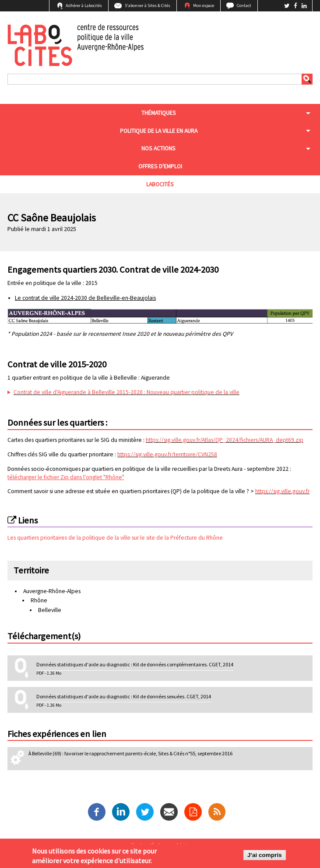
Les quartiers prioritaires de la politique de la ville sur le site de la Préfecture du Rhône (115, 538)
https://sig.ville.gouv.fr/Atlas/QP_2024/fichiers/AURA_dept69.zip (225, 440)
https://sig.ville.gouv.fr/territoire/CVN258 (167, 454)
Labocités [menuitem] (160, 184)
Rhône (39, 600)
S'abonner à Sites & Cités (148, 5)
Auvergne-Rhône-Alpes (52, 591)
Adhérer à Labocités (84, 5)
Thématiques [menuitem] (159, 113)
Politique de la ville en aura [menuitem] (159, 131)
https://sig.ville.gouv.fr (282, 491)
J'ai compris (265, 856)
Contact (244, 5)
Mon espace (204, 5)
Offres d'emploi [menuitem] (160, 166)
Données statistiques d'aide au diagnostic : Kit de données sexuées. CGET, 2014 (124, 696)
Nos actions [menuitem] (158, 148)
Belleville (50, 610)
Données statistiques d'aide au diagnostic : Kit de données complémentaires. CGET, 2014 (135, 664)
